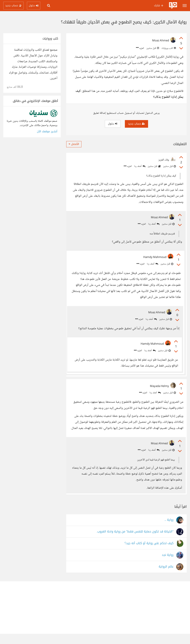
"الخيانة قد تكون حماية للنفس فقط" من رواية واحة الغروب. (135, 542)
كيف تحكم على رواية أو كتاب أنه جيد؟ (149, 554)
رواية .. (169, 530)
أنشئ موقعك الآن (47, 131)
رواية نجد (168, 565)
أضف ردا (140, 166)
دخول (113, 124)
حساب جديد (136, 124)
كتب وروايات (168, 48)
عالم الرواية (166, 577)
